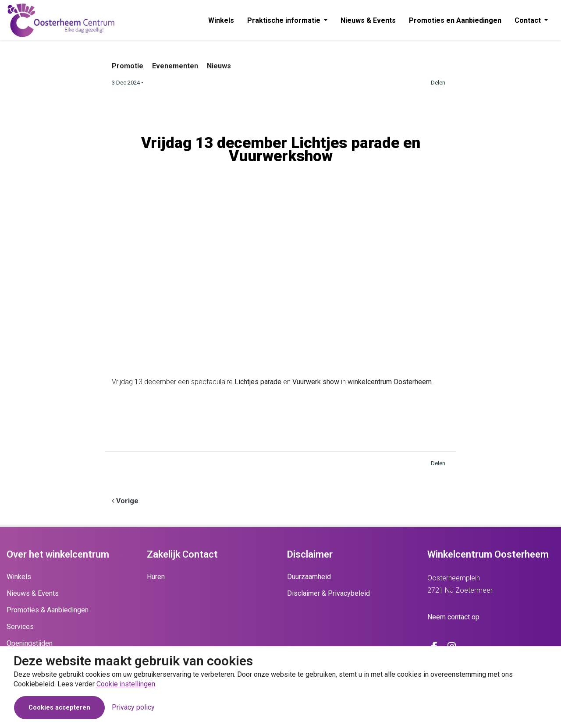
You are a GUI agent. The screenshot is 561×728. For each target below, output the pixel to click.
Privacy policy (133, 707)
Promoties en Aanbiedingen (455, 20)
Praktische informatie (285, 20)
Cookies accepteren (59, 708)
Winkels (221, 20)
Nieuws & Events (368, 20)
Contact (529, 20)
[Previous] (125, 501)
